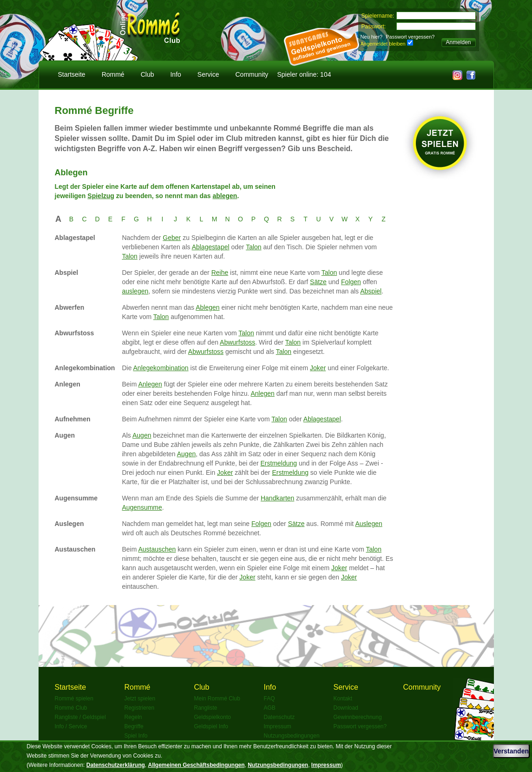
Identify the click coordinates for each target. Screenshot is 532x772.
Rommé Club (71, 708)
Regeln (133, 717)
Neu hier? (372, 37)
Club (148, 74)
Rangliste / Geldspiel (80, 717)
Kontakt (343, 699)
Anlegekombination (161, 368)
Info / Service (71, 726)
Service (208, 74)
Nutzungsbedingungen (292, 736)
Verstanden (511, 751)
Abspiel (371, 291)
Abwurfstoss (237, 342)
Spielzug (101, 196)
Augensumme (142, 507)
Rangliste (206, 708)
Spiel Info (136, 736)
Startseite (72, 74)
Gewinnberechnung (358, 717)
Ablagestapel (211, 247)
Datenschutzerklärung (116, 765)
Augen (142, 435)
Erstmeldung (279, 463)
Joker (318, 368)
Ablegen (207, 307)
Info (175, 74)
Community (252, 74)
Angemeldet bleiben (383, 44)
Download (346, 708)
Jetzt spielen (140, 699)
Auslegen (368, 524)
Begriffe (134, 726)
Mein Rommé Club (217, 699)
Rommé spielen (74, 699)
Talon (253, 247)
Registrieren (140, 708)
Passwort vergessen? (410, 37)
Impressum (278, 726)
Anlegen (150, 384)
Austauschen (157, 549)
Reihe (220, 273)
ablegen (225, 196)
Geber (172, 238)
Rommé (113, 74)
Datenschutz (279, 717)
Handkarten (277, 498)
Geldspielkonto (213, 717)
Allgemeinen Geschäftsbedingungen (196, 765)
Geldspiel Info (211, 726)
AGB (270, 708)
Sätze (318, 282)
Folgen (351, 282)
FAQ (269, 699)
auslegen (135, 291)
